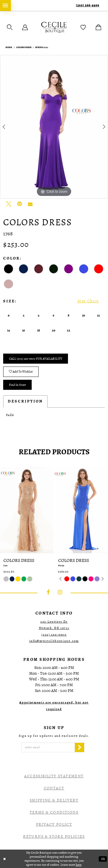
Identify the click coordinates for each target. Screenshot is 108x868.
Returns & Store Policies (54, 836)
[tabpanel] (54, 127)
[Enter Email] (48, 747)
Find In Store (17, 385)
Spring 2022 (42, 47)
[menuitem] (5, 5)
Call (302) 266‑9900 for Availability (36, 359)
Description (25, 401)
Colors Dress (24, 47)
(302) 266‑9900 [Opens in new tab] (54, 635)
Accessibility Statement (54, 776)
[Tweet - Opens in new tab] (9, 204)
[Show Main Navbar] (5, 5)
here (79, 865)
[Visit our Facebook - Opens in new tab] (48, 593)
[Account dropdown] (25, 27)
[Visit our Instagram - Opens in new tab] (60, 593)
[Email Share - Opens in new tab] (30, 204)
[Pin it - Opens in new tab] (20, 204)
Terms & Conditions (54, 812)
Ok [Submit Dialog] (103, 859)
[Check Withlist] (83, 27)
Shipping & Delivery (54, 800)
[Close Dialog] (5, 859)
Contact (54, 788)
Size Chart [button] (88, 301)
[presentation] (27, 510)
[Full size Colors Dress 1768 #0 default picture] (54, 127)
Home (9, 47)
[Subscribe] (79, 747)
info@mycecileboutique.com (54, 641)
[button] (10, 27)
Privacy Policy (54, 824)
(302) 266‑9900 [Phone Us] (88, 5)
